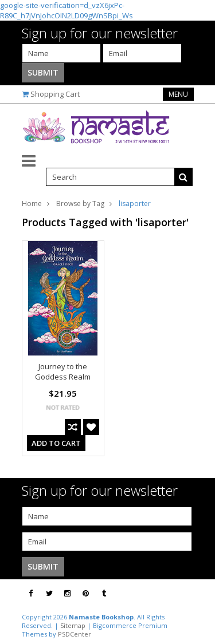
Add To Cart (56, 443)
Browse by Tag (80, 204)
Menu (178, 94)
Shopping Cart (55, 94)
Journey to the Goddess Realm (63, 372)
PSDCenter (75, 634)
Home (32, 204)
